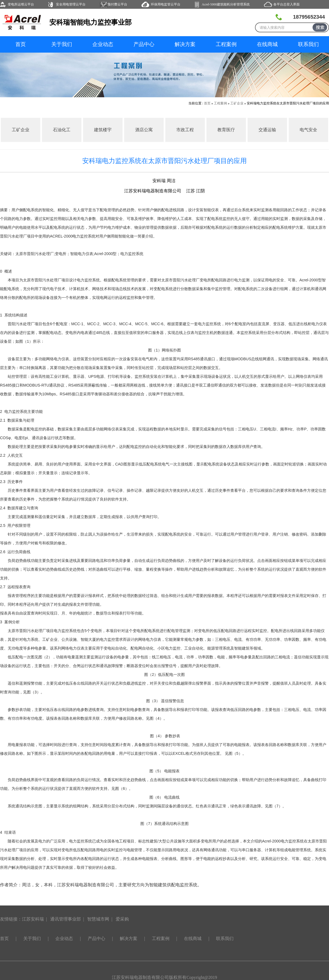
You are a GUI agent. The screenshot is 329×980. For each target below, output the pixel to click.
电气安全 (308, 130)
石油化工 (62, 130)
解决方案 (185, 44)
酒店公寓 (144, 130)
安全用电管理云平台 (71, 4)
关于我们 (62, 44)
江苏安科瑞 (33, 919)
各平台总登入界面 (287, 4)
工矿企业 (237, 103)
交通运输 (267, 130)
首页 (21, 44)
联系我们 (308, 44)
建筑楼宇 (103, 130)
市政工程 (185, 130)
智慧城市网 (98, 919)
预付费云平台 (117, 4)
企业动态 (103, 44)
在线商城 (267, 44)
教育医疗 (226, 130)
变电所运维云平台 (21, 4)
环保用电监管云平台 (166, 4)
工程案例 (226, 44)
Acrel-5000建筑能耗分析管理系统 (226, 4)
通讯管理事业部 (66, 919)
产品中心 (144, 44)
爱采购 (122, 919)
